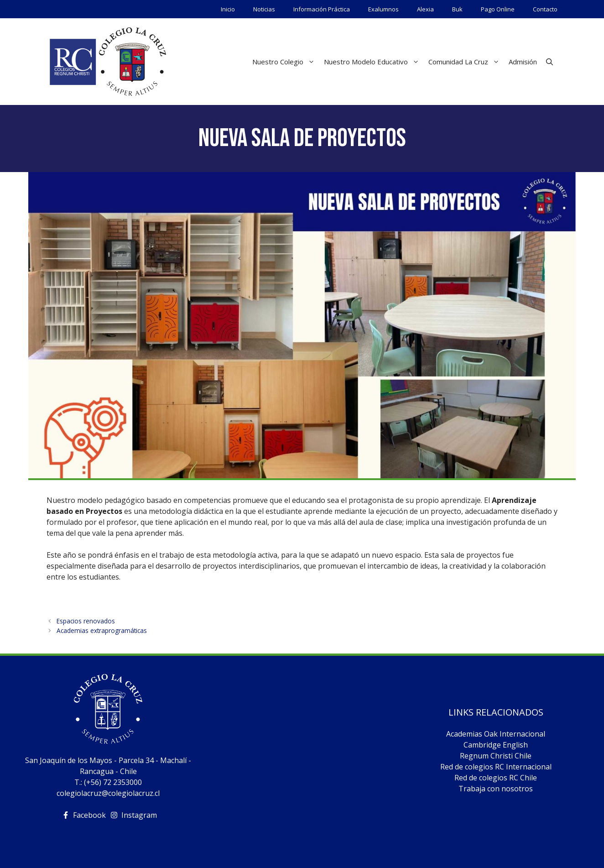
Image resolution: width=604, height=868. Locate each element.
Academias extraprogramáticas (102, 630)
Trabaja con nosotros (496, 789)
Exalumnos (383, 9)
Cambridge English (496, 745)
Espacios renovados (86, 621)
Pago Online (498, 9)
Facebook (89, 815)
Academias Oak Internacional (496, 734)
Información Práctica (322, 9)
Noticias (264, 9)
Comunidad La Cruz (466, 62)
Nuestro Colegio (286, 62)
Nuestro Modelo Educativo (374, 62)
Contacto (545, 9)
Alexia (425, 9)
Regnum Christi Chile (496, 756)
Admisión (523, 62)
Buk (457, 9)
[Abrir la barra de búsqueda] (549, 62)
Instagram (139, 815)
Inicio (228, 9)
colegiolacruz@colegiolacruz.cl (108, 793)
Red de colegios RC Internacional (496, 767)
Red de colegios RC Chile (496, 778)
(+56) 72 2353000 (113, 782)
